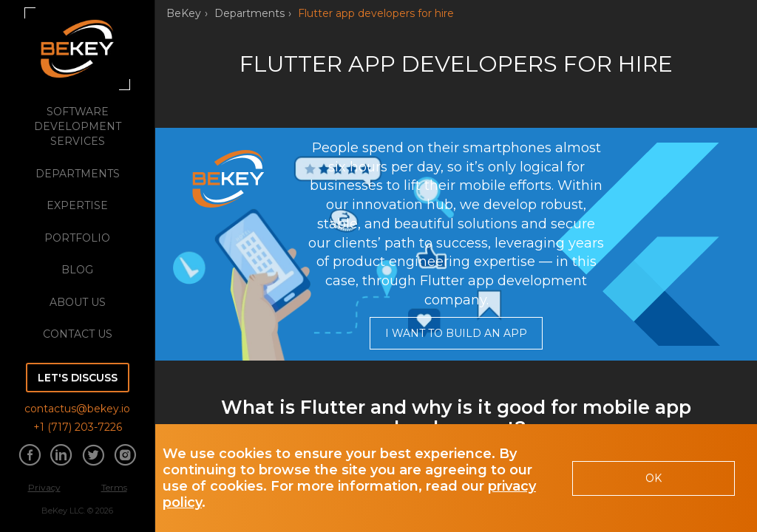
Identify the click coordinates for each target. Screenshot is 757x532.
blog (77, 270)
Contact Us (78, 334)
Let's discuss (78, 378)
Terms (114, 487)
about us (78, 302)
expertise (77, 205)
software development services (78, 126)
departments (78, 174)
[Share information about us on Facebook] (30, 456)
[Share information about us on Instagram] (125, 456)
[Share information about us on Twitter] (93, 456)
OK (654, 478)
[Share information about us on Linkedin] (61, 456)
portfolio (77, 238)
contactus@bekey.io (77, 409)
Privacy (44, 487)
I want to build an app (456, 333)
